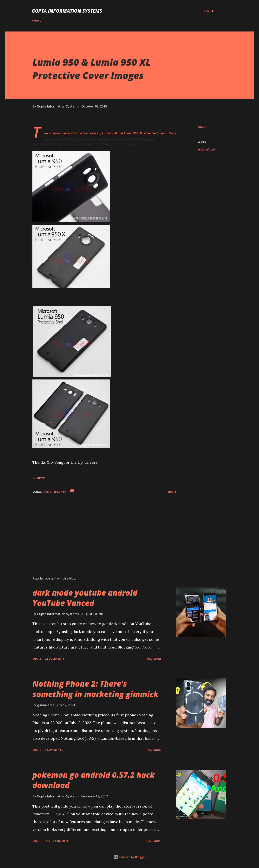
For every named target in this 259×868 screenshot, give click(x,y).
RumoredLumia (207, 149)
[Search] (209, 11)
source (39, 478)
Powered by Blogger (129, 857)
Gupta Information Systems (67, 11)
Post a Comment (57, 841)
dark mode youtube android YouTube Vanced (85, 598)
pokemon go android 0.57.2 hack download (94, 780)
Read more (153, 659)
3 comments (54, 750)
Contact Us (60, 21)
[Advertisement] (98, 528)
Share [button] (202, 127)
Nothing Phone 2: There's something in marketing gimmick (95, 689)
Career (36, 21)
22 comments (55, 659)
